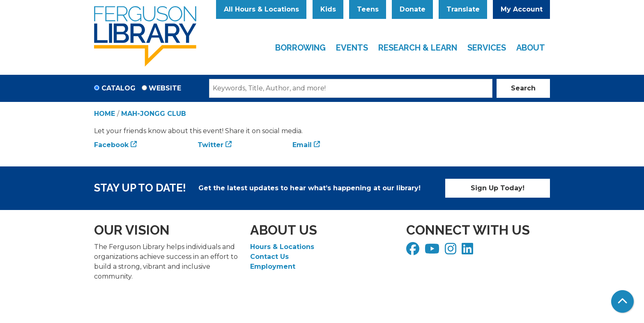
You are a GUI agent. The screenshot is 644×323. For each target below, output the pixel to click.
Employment (273, 266)
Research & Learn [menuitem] (418, 48)
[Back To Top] (622, 301)
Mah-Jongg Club (154, 114)
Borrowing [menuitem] (300, 48)
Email (302, 145)
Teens (368, 9)
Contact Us (269, 257)
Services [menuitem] (487, 48)
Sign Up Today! (498, 188)
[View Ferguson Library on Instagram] (452, 251)
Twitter (210, 145)
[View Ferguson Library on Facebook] (414, 251)
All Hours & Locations (261, 9)
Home (105, 114)
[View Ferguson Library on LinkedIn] (468, 251)
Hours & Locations (282, 247)
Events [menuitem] (352, 48)
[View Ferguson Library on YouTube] (433, 251)
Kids (328, 9)
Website (165, 88)
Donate (413, 9)
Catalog (118, 88)
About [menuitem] (531, 48)
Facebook (111, 145)
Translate (463, 9)
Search (523, 88)
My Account (522, 9)
